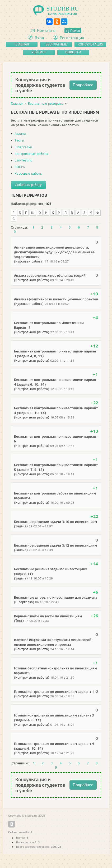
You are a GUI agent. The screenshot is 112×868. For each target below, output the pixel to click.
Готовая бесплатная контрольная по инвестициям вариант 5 (55, 670)
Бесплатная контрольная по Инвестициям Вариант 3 (49, 325)
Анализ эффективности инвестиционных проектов (56, 299)
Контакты (43, 30)
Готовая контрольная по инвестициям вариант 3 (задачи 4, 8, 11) (54, 718)
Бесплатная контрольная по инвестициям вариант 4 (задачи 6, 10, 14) (56, 410)
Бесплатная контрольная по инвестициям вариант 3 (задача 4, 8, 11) (56, 354)
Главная (17, 104)
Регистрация (72, 38)
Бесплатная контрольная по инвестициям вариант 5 (56, 439)
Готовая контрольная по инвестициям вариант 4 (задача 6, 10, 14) (54, 746)
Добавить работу (28, 185)
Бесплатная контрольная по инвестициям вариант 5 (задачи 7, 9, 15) (56, 467)
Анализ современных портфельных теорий (50, 275)
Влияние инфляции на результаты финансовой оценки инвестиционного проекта (53, 642)
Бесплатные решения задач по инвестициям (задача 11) (51, 571)
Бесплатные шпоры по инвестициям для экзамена (56, 597)
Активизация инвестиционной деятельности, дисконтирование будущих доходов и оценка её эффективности (54, 252)
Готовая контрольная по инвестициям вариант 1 (54, 692)
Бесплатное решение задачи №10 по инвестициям (55, 522)
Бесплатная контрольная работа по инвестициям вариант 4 (55, 496)
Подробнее (83, 85)
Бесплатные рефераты (46, 104)
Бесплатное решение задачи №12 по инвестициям (55, 545)
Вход (39, 38)
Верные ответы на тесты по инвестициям (48, 616)
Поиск (73, 31)
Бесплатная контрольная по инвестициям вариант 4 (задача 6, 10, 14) (56, 382)
